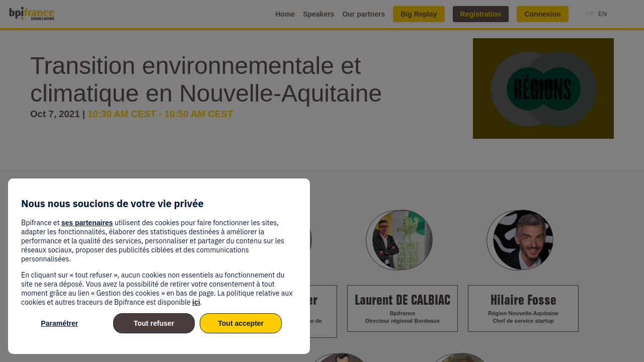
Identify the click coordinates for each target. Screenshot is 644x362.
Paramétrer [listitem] (59, 323)
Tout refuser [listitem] (154, 323)
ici (196, 302)
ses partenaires (87, 223)
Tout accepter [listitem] (241, 323)
